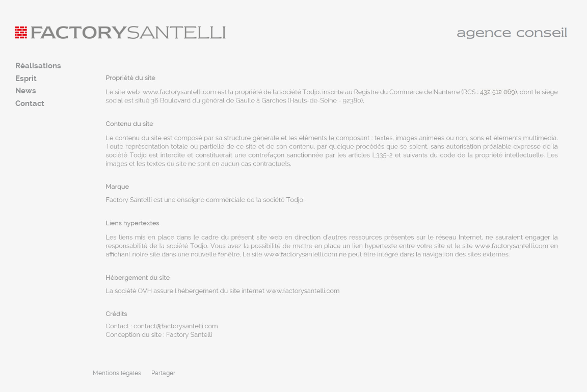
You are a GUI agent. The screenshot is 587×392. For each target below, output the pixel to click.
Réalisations (38, 66)
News (26, 91)
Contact (30, 103)
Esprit (26, 79)
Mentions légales (117, 373)
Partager (163, 373)
